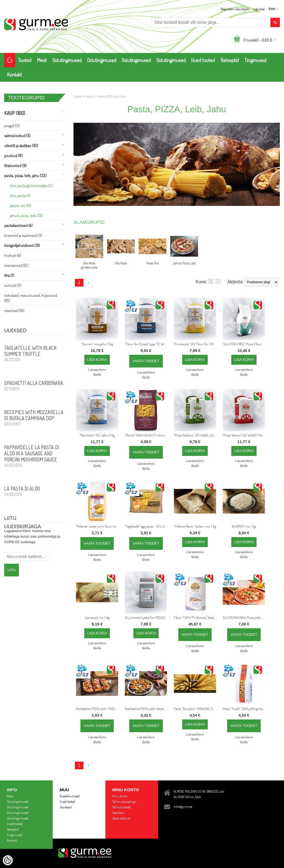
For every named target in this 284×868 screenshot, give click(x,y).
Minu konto (120, 796)
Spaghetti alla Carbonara (35, 386)
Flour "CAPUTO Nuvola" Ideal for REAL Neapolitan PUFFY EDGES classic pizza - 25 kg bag (196, 617)
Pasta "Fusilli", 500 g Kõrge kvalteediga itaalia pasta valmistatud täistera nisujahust (245, 709)
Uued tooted (203, 60)
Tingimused (255, 60)
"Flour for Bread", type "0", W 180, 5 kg (147, 344)
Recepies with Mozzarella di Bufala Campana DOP (35, 418)
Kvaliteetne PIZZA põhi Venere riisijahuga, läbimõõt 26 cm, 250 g (147, 709)
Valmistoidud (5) (17, 136)
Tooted (25, 60)
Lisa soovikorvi (97, 370)
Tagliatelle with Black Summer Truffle (35, 353)
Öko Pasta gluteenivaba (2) (31, 186)
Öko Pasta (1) (20, 196)
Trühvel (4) (13, 255)
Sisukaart (66, 807)
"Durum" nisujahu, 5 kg (97, 344)
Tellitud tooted (121, 807)
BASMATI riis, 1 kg (244, 526)
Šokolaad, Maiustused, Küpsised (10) (31, 298)
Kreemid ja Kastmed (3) (23, 235)
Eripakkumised (70, 796)
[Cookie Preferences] (8, 860)
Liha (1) (9, 275)
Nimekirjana (211, 281)
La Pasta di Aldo (35, 491)
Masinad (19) (14, 311)
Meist (42, 60)
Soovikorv (118, 813)
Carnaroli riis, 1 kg (97, 617)
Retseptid (230, 60)
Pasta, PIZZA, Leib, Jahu (112, 96)
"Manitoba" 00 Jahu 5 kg (97, 435)
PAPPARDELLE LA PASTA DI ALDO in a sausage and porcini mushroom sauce (35, 456)
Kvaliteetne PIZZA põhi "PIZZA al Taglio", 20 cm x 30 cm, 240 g (98, 709)
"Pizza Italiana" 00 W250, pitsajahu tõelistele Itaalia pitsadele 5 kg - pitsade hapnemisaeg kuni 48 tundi (196, 435)
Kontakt (14, 75)
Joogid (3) (12, 126)
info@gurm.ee (183, 807)
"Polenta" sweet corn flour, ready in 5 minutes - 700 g (98, 526)
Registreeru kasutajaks (235, 9)
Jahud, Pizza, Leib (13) (26, 215)
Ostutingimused (67, 60)
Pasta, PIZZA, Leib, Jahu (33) (25, 176)
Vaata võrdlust (121, 818)
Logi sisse (259, 9)
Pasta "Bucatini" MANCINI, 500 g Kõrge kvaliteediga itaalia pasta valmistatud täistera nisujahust (196, 709)
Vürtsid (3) (13, 285)
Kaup (90, 96)
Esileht (78, 96)
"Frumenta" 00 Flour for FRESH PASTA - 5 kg (196, 344)
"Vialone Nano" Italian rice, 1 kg (195, 526)
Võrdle (97, 375)
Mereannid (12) (16, 265)
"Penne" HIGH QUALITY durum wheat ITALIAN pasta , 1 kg (147, 435)
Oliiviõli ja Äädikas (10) (21, 146)
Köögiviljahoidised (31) (22, 245)
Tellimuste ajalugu (124, 802)
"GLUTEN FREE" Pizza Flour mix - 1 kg (245, 344)
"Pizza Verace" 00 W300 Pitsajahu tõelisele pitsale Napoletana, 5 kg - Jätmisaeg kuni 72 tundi (245, 435)
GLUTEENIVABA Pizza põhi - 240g (245, 617)
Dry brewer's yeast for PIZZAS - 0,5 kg (147, 617)
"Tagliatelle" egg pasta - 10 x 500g (147, 526)
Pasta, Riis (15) (21, 205)
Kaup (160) (15, 113)
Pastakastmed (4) (18, 225)
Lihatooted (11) (15, 166)
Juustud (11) (13, 156)
